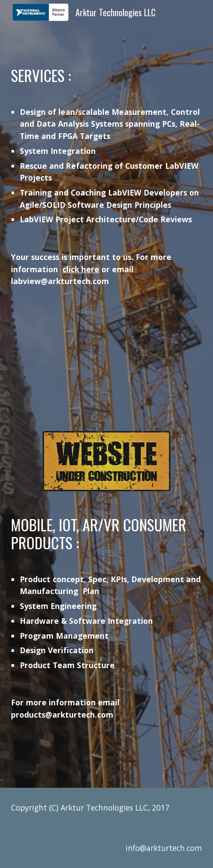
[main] (106, 177)
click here (81, 269)
